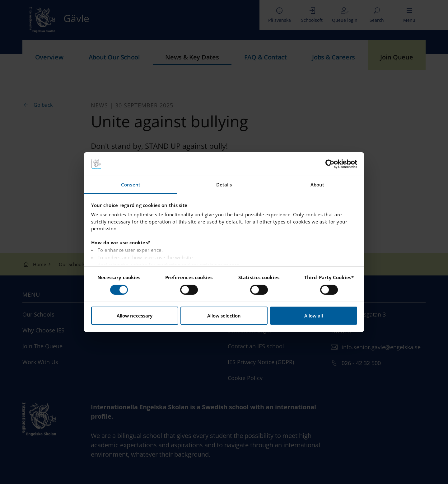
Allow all (314, 316)
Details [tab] (224, 185)
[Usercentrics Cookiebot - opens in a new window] (330, 164)
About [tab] (317, 185)
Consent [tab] (131, 185)
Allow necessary (135, 316)
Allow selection (224, 316)
